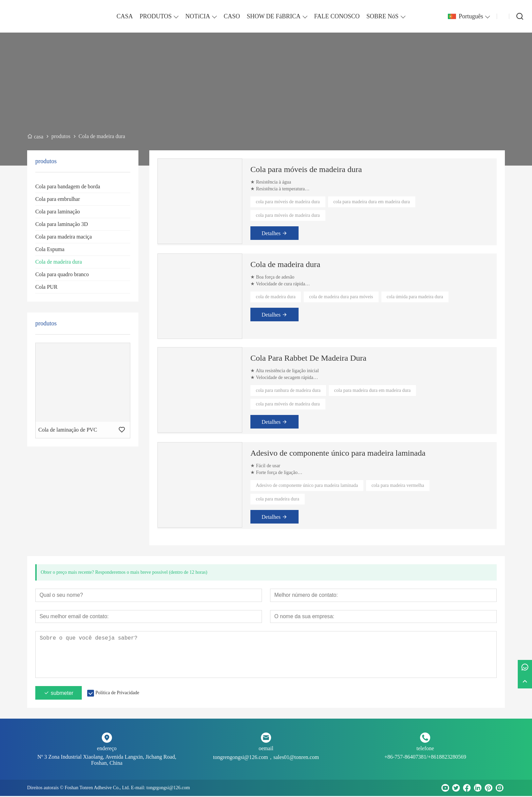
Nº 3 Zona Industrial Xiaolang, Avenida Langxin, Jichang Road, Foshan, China (107, 761)
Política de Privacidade (117, 694)
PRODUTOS (156, 16)
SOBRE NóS (383, 16)
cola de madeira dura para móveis (341, 297)
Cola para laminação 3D (62, 224)
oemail (266, 749)
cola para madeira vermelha (398, 485)
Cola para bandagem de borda (68, 186)
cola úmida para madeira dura (415, 297)
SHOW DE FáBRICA (274, 16)
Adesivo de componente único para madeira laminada (338, 453)
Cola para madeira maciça (64, 237)
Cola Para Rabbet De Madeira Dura (308, 358)
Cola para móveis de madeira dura (306, 169)
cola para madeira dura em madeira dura (372, 202)
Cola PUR (46, 287)
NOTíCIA (198, 16)
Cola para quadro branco (62, 274)
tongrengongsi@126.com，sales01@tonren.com (266, 758)
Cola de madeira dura (59, 262)
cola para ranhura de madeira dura (288, 390)
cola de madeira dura (276, 297)
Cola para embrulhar (58, 199)
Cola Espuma (50, 249)
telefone (425, 749)
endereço (107, 749)
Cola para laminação (58, 212)
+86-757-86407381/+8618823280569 (425, 758)
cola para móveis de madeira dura (288, 202)
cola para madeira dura (278, 499)
